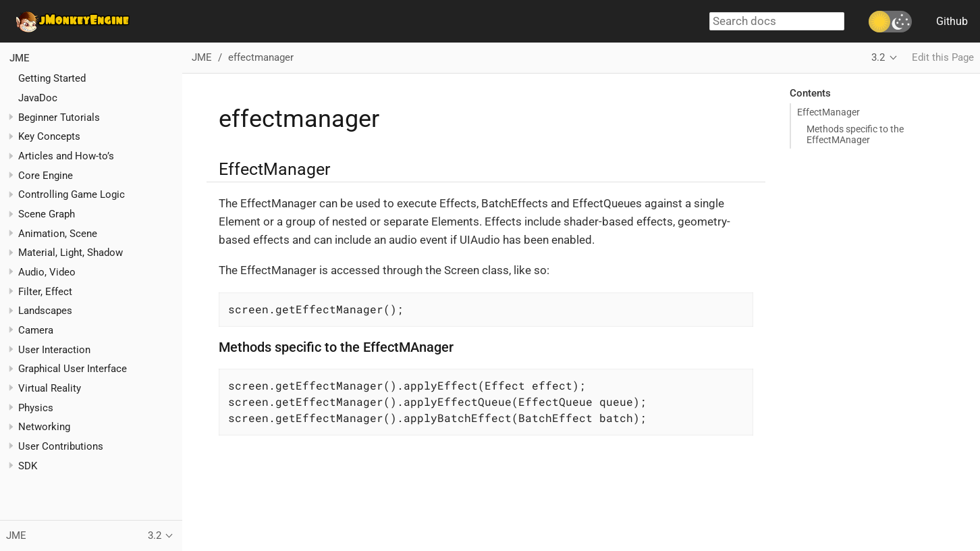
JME (19, 58)
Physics (36, 408)
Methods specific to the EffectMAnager (855, 134)
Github (952, 21)
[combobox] (777, 22)
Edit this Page (943, 57)
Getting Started (52, 78)
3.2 (878, 57)
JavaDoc (38, 98)
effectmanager (261, 57)
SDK (28, 466)
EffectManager (828, 112)
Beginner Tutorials (59, 117)
